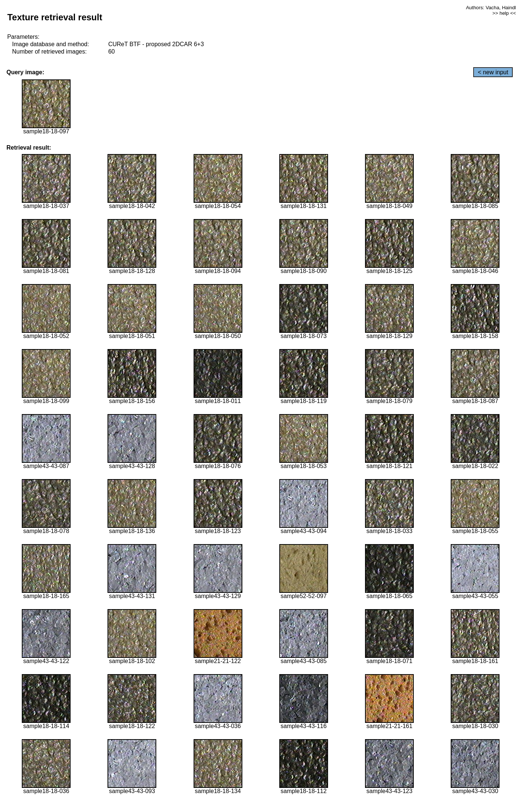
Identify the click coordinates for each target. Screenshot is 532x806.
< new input (493, 72)
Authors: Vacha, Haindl (491, 8)
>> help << (504, 13)
